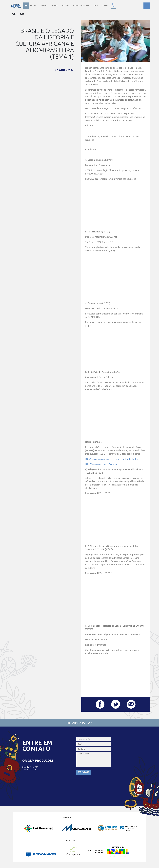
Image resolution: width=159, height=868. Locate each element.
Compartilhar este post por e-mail (131, 704)
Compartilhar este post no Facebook (100, 704)
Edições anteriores (81, 6)
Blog (114, 7)
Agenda (44, 6)
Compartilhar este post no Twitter (116, 704)
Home (26, 6)
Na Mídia (66, 6)
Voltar (17, 14)
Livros (95, 6)
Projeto (34, 6)
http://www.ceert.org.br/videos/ (101, 464)
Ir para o (79, 723)
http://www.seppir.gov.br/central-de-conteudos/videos (112, 459)
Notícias (55, 6)
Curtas (105, 6)
